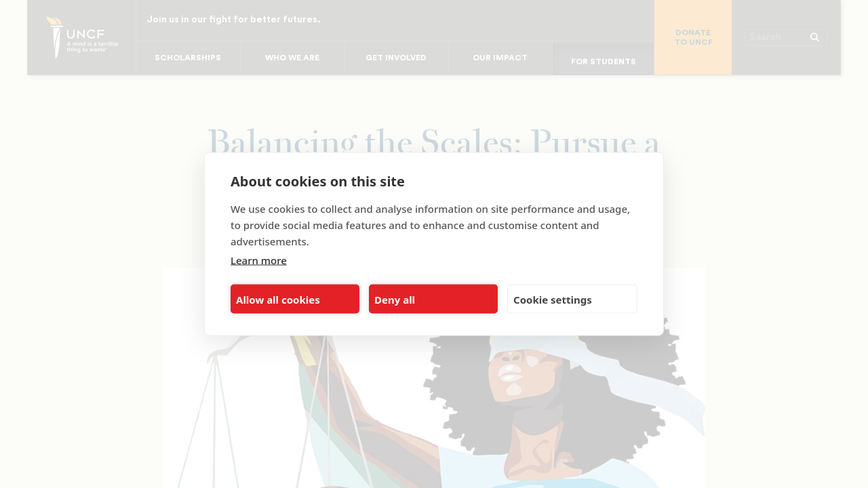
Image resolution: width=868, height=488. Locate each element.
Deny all (395, 299)
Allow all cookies (278, 299)
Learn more (259, 260)
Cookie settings (553, 299)
